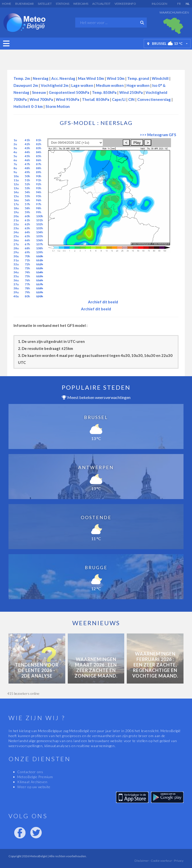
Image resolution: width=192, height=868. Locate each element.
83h (39, 148)
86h (39, 160)
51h (27, 180)
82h (39, 144)
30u (16, 256)
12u (16, 184)
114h (39, 272)
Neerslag (41, 78)
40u (16, 296)
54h (27, 192)
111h (39, 260)
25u (16, 236)
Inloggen (159, 4)
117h (39, 284)
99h (39, 212)
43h (27, 148)
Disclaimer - (142, 861)
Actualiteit (101, 4)
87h (39, 164)
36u (16, 280)
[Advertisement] (96, 58)
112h (39, 264)
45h (27, 156)
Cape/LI (119, 99)
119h (39, 292)
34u (16, 272)
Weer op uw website (34, 787)
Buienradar (24, 4)
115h (39, 276)
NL (188, 4)
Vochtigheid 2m (55, 85)
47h (27, 164)
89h (39, 172)
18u (16, 208)
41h (27, 140)
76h (27, 280)
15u (16, 196)
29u (16, 252)
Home (7, 4)
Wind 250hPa (131, 92)
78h (27, 288)
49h (27, 172)
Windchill (160, 78)
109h (39, 252)
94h (39, 192)
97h (39, 204)
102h (39, 224)
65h (27, 236)
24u (16, 232)
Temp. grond (138, 78)
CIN (131, 99)
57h (27, 204)
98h (39, 208)
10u (16, 176)
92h (39, 184)
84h (39, 152)
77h (27, 284)
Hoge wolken (138, 85)
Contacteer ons (30, 772)
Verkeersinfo (125, 4)
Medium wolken (110, 85)
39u (16, 292)
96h (39, 200)
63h (27, 228)
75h (27, 276)
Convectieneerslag (154, 99)
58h (27, 208)
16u (16, 200)
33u (16, 268)
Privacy (178, 861)
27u (16, 244)
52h (27, 184)
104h (39, 232)
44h (27, 152)
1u (15, 140)
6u (15, 160)
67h (27, 244)
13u (16, 188)
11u (16, 180)
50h (27, 176)
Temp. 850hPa (104, 92)
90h (39, 176)
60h (27, 216)
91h (39, 180)
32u (16, 264)
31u (16, 260)
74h (27, 272)
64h (27, 232)
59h (27, 212)
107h (39, 244)
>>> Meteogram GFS (158, 135)
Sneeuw (39, 92)
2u (15, 144)
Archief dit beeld (103, 302)
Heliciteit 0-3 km (28, 106)
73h (27, 268)
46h (27, 160)
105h (39, 236)
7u (15, 164)
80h (27, 296)
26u (16, 240)
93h (39, 188)
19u (16, 212)
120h (39, 296)
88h (39, 168)
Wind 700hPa (41, 99)
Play (137, 143)
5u (15, 156)
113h (39, 268)
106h (39, 240)
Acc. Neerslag (63, 78)
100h (39, 216)
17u (16, 204)
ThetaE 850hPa (96, 99)
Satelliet (45, 4)
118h (39, 288)
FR (179, 4)
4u (15, 152)
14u (16, 192)
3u (15, 148)
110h (39, 256)
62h (27, 224)
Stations (62, 4)
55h (27, 196)
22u (16, 224)
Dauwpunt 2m (26, 85)
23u (16, 228)
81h (39, 140)
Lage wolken (82, 85)
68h (27, 248)
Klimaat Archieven (32, 782)
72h (27, 264)
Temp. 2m (22, 78)
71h (27, 260)
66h (27, 240)
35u (16, 276)
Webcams (81, 4)
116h (39, 280)
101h (39, 220)
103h (39, 228)
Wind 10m (116, 78)
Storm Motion (58, 106)
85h (39, 156)
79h (27, 292)
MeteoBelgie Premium (35, 777)
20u (16, 216)
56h (27, 200)
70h (27, 256)
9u (15, 172)
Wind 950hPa (67, 99)
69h (27, 252)
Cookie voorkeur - (162, 861)
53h (27, 188)
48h (27, 168)
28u (16, 248)
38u (16, 288)
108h (39, 248)
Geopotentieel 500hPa (69, 92)
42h (27, 144)
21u (16, 220)
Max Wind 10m (91, 78)
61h (27, 220)
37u (16, 284)
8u (15, 168)
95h (39, 196)
